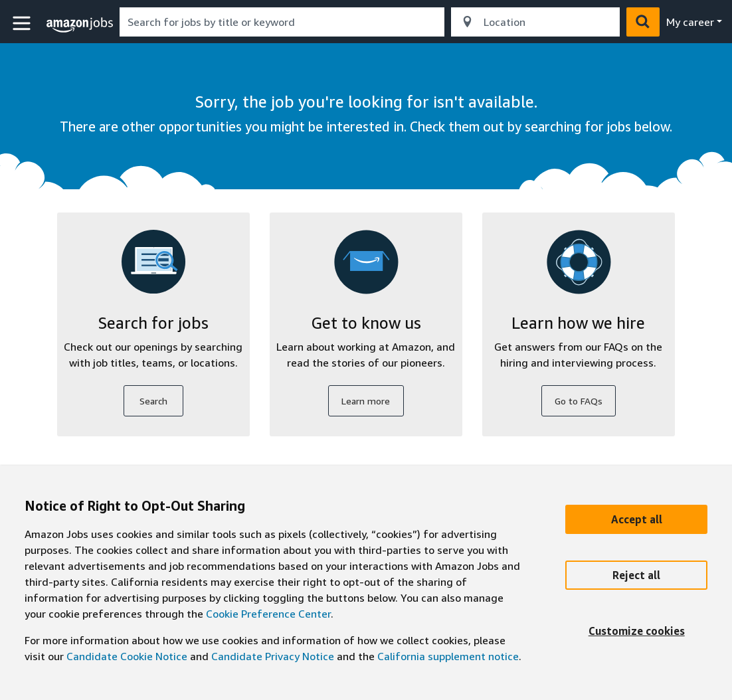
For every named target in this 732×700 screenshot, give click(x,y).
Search (153, 401)
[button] (23, 24)
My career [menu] (690, 22)
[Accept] (636, 519)
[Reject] (636, 575)
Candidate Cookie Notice (127, 656)
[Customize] (636, 631)
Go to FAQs (579, 401)
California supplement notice (448, 656)
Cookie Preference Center (268, 614)
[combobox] (282, 22)
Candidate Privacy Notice (273, 656)
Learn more (366, 401)
